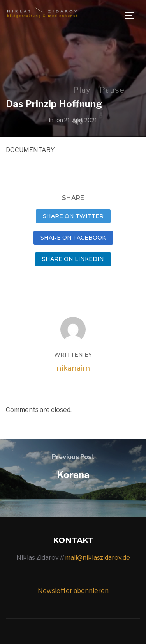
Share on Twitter (73, 216)
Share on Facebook (73, 238)
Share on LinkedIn (73, 259)
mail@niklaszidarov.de (98, 558)
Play (82, 90)
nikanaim (73, 368)
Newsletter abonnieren (73, 591)
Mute (81, 122)
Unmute (81, 106)
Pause (112, 90)
